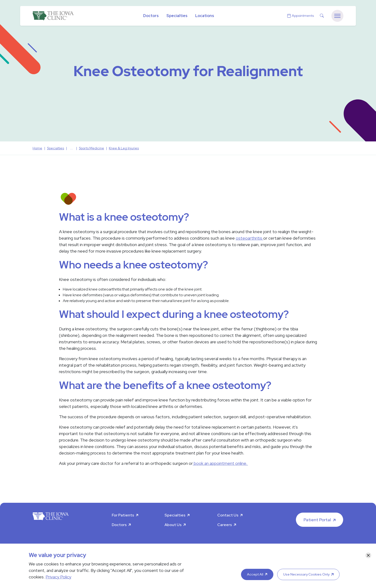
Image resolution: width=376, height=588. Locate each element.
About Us (173, 525)
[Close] (368, 555)
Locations (205, 16)
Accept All (255, 574)
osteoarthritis (250, 238)
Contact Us (228, 515)
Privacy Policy (58, 577)
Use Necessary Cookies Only (306, 574)
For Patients (123, 515)
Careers (225, 525)
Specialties (177, 16)
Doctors (151, 16)
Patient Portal (317, 520)
